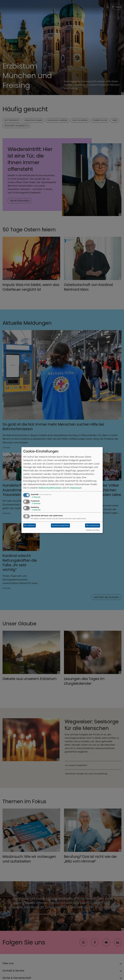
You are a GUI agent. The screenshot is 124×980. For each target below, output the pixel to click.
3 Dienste (36, 497)
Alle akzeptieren (93, 525)
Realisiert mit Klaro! (93, 530)
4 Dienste (36, 510)
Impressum (79, 488)
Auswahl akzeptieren (60, 525)
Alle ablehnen (29, 525)
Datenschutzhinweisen (51, 488)
